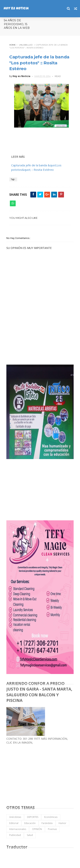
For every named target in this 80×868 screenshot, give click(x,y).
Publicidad (15, 835)
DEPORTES (33, 817)
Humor (62, 823)
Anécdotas (15, 817)
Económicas (51, 817)
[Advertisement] (35, 334)
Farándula (47, 823)
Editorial (14, 823)
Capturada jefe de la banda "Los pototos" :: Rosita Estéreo (39, 63)
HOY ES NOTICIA (16, 9)
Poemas (52, 829)
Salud (30, 835)
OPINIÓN (37, 829)
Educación (30, 823)
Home (12, 45)
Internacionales (18, 829)
